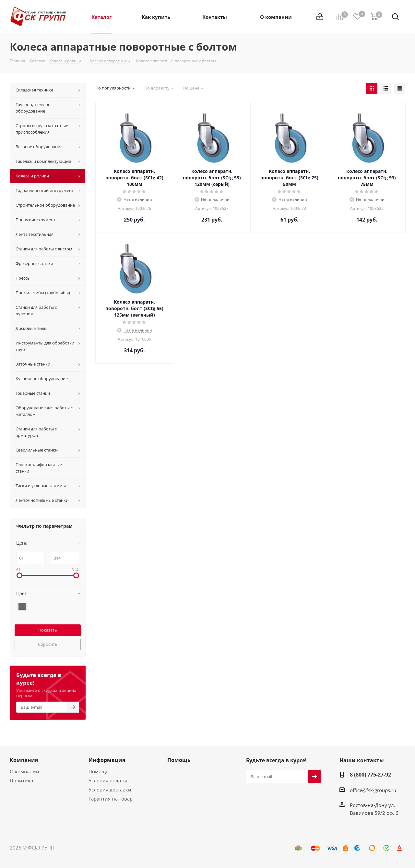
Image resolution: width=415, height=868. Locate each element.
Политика (21, 780)
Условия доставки (110, 790)
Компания (24, 760)
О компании (24, 771)
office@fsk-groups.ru (373, 790)
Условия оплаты (108, 780)
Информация (107, 760)
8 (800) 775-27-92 (370, 775)
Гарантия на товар (111, 799)
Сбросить (48, 644)
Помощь (99, 771)
